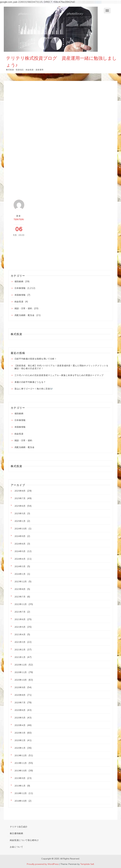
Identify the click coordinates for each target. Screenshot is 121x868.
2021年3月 (20, 642)
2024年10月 (21, 529)
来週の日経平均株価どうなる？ (30, 382)
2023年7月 (20, 597)
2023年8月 (20, 589)
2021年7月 (20, 612)
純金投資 (19, 302)
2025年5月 (20, 513)
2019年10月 (21, 771)
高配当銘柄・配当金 (25, 315)
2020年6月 (20, 710)
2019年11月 (21, 763)
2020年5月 (20, 718)
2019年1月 (20, 786)
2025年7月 (20, 498)
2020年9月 (20, 687)
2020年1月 (20, 748)
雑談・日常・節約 (23, 308)
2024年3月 (20, 566)
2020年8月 (20, 695)
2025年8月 (20, 491)
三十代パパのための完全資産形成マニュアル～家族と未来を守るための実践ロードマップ (59, 375)
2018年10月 (21, 801)
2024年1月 (20, 574)
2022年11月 (21, 604)
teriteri (19, 219)
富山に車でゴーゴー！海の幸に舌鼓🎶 (34, 389)
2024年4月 (20, 559)
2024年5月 (20, 551)
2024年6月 (20, 544)
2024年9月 (20, 536)
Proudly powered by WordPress (43, 864)
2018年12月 (21, 793)
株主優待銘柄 (17, 833)
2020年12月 (21, 665)
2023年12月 (21, 582)
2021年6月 (20, 619)
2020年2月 (20, 740)
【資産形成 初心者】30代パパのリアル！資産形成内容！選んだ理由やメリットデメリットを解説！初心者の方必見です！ (61, 367)
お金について (17, 847)
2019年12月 (21, 755)
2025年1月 (20, 521)
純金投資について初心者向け (24, 840)
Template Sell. (87, 864)
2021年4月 (20, 634)
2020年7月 (20, 703)
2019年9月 (20, 778)
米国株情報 (20, 295)
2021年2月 (20, 650)
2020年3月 (20, 733)
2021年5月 (20, 627)
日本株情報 (20, 288)
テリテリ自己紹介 (19, 827)
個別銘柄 (19, 281)
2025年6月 (20, 506)
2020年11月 (21, 672)
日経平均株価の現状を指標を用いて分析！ (36, 359)
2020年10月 (21, 680)
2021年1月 (20, 657)
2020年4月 (20, 725)
